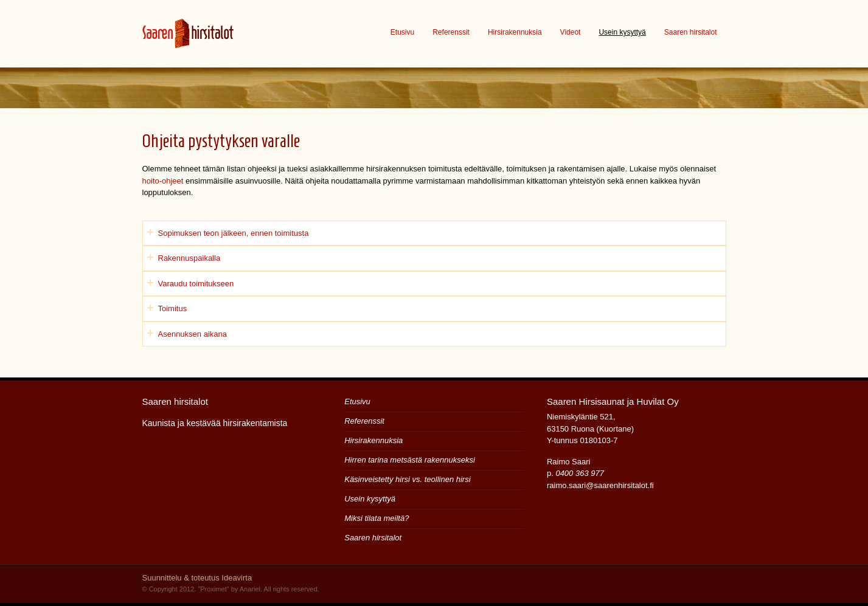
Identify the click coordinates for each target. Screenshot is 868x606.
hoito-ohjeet (163, 181)
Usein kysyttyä (622, 32)
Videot (571, 32)
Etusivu (402, 32)
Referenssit (451, 32)
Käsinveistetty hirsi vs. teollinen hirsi (407, 479)
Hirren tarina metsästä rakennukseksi (410, 460)
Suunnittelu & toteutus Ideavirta (197, 578)
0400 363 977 (580, 473)
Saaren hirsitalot (691, 32)
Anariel (250, 589)
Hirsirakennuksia (515, 32)
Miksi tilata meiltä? (377, 518)
